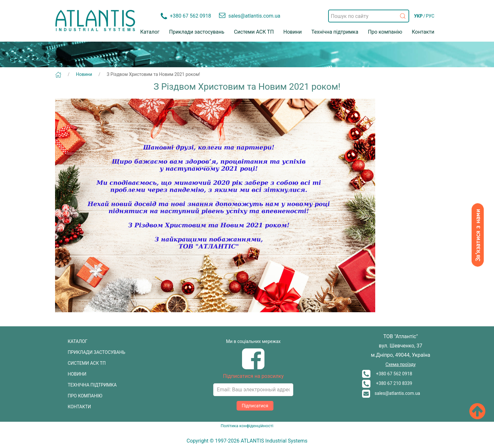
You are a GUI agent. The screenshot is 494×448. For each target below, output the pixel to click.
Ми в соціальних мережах (253, 341)
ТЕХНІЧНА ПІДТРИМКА (92, 385)
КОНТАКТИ (80, 407)
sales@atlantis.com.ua (391, 393)
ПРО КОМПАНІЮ (85, 396)
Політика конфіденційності (247, 426)
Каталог (150, 32)
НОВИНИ (77, 374)
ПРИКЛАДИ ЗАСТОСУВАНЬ (97, 352)
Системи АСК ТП (254, 32)
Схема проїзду (401, 364)
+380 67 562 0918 (387, 374)
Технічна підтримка (335, 32)
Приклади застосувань (197, 32)
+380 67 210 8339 (387, 383)
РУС (430, 16)
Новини (292, 32)
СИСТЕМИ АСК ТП (87, 363)
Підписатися (255, 406)
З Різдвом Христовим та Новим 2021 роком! (153, 74)
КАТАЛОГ (78, 341)
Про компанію (385, 32)
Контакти (423, 32)
